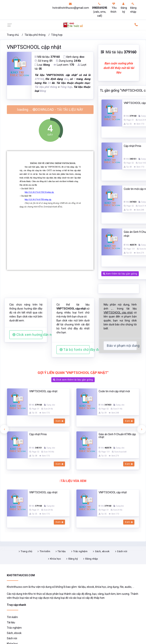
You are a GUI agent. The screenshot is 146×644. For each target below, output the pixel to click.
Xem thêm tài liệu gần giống (120, 274)
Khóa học (55, 559)
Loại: (42, 65)
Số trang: (44, 61)
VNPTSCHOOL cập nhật (34, 47)
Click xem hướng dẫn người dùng (27, 335)
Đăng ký (124, 8)
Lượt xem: (64, 65)
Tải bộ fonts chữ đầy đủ (75, 350)
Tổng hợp (57, 35)
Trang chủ (13, 35)
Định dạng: (74, 57)
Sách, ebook (102, 551)
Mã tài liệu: (47, 57)
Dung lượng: (68, 61)
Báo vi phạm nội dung (122, 346)
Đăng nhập (133, 8)
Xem (59, 421)
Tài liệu (62, 551)
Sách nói (122, 551)
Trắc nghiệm (80, 551)
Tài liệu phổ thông (35, 35)
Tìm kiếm (45, 551)
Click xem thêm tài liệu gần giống (73, 380)
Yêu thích (113, 8)
